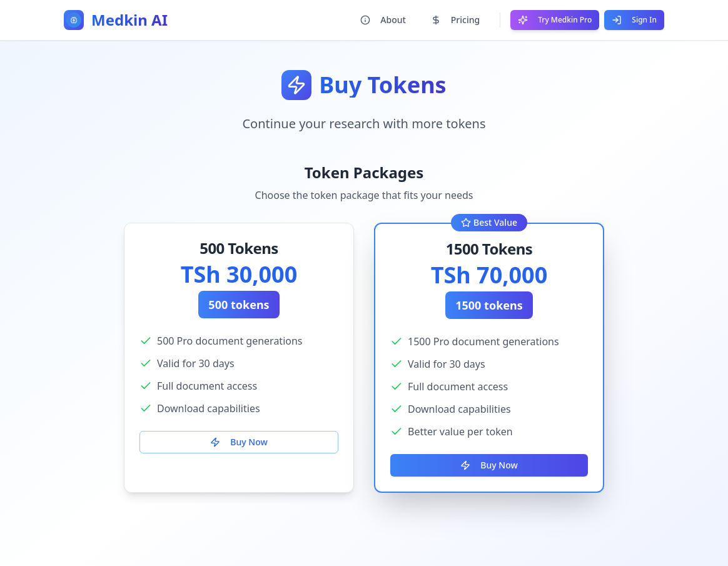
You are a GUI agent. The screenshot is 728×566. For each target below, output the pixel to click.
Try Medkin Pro (555, 20)
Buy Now (239, 442)
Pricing (455, 20)
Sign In (634, 20)
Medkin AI (129, 20)
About (383, 20)
